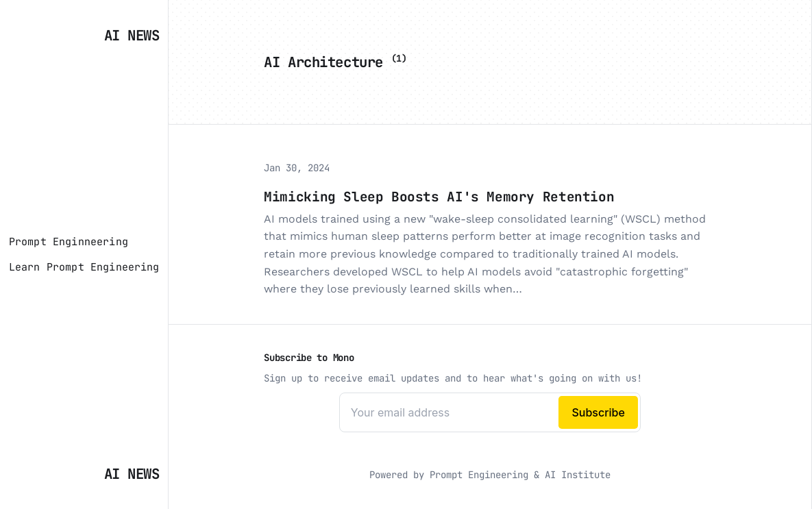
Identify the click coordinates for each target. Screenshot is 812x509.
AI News (132, 35)
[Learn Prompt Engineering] (84, 267)
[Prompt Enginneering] (69, 242)
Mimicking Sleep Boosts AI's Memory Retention (439, 197)
